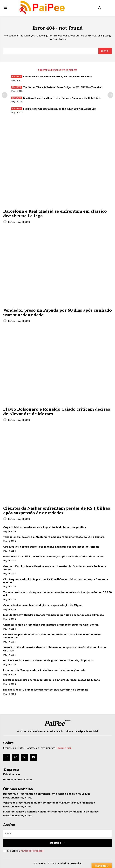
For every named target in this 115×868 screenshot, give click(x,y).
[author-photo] (5, 222)
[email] (57, 833)
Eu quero (57, 843)
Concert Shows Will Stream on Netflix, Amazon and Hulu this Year (57, 76)
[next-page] (110, 95)
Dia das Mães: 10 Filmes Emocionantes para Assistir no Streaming (46, 690)
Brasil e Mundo (11, 798)
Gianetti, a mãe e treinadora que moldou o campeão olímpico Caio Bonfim (51, 625)
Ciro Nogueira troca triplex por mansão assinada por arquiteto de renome (51, 547)
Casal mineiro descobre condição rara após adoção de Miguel (43, 605)
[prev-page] (5, 95)
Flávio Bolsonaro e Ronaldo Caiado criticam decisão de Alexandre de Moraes (57, 411)
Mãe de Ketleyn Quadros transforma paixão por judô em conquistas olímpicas (54, 615)
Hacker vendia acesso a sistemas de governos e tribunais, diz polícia (48, 660)
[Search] (105, 51)
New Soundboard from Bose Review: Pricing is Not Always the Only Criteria (62, 98)
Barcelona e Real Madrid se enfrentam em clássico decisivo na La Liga (55, 213)
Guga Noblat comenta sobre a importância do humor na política (45, 527)
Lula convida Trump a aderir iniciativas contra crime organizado (44, 670)
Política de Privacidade (32, 851)
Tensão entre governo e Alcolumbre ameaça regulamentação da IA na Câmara (54, 537)
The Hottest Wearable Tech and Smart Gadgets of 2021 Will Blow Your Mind (63, 87)
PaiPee (11, 222)
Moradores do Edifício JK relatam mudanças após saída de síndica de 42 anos (53, 556)
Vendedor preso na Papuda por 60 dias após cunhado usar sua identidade (57, 312)
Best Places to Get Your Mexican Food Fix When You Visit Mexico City (59, 109)
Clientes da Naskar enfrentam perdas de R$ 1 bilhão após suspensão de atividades (57, 510)
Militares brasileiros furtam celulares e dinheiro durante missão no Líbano (52, 680)
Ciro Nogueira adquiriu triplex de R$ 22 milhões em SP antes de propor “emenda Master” (56, 581)
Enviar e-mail (64, 748)
